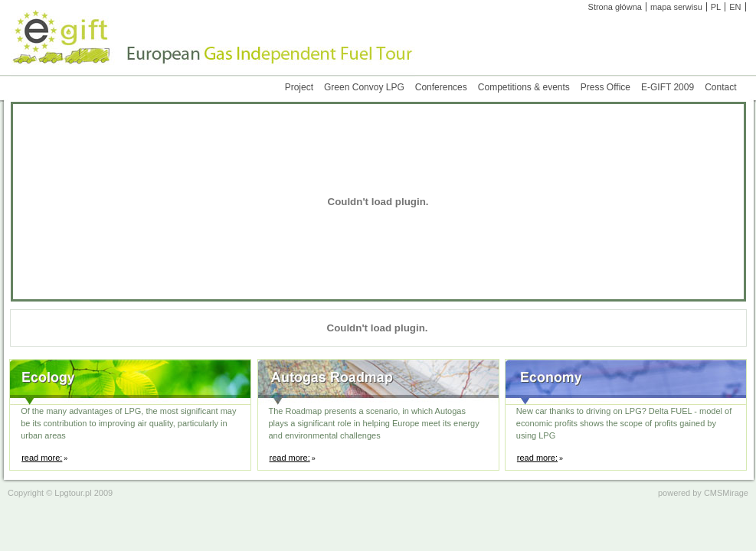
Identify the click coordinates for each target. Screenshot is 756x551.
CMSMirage (726, 493)
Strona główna (615, 7)
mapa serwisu (676, 7)
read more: (42, 458)
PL (716, 7)
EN (735, 7)
